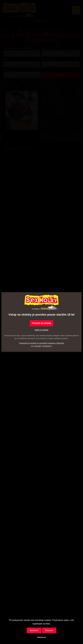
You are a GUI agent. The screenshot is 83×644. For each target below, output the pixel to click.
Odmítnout (41, 637)
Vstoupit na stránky (41, 323)
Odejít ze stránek (42, 330)
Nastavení (34, 630)
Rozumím (49, 630)
